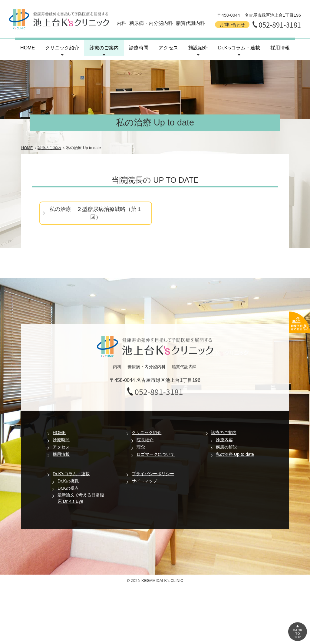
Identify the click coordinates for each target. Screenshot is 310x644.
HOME (28, 48)
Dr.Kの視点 (68, 488)
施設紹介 (198, 48)
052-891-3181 (280, 25)
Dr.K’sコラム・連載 (239, 48)
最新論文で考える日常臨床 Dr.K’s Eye (81, 498)
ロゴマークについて (156, 454)
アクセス (168, 48)
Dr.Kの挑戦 (68, 481)
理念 (141, 447)
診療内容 (224, 440)
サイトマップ (144, 481)
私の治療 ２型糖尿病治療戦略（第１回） (96, 213)
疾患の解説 (226, 447)
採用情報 (280, 48)
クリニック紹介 (62, 48)
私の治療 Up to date (235, 454)
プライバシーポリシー (153, 474)
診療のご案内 (104, 48)
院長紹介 (145, 440)
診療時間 (139, 48)
